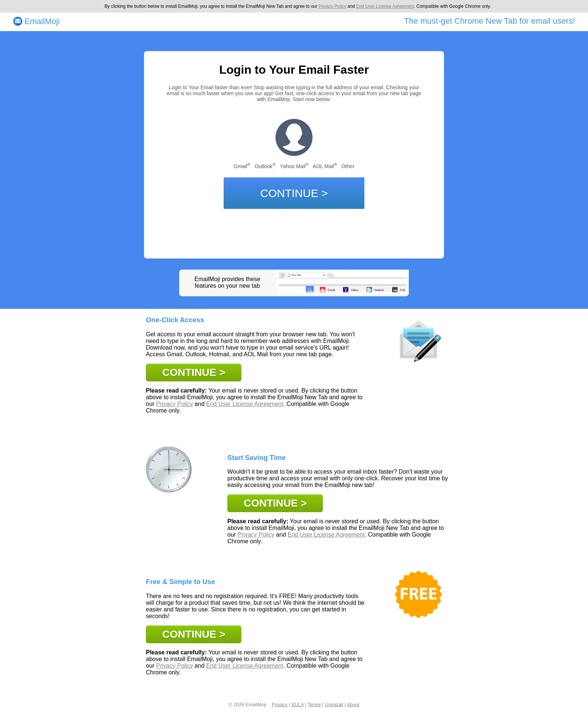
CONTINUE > (294, 193)
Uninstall (334, 705)
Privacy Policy (332, 6)
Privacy (280, 705)
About (353, 705)
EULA (298, 705)
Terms (314, 705)
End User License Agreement (385, 6)
